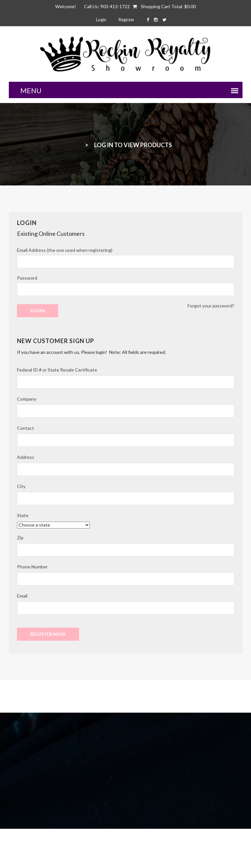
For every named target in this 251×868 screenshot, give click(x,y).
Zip (20, 538)
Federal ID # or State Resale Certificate (57, 370)
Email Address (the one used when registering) (65, 250)
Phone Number (32, 567)
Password (27, 278)
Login (101, 20)
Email (22, 596)
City (21, 486)
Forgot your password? (211, 306)
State (23, 515)
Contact (25, 428)
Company (27, 399)
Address (26, 457)
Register (126, 20)
